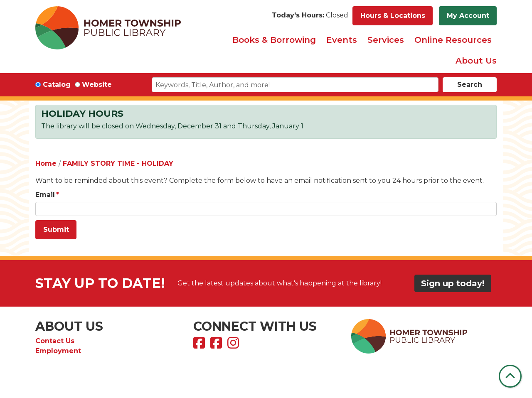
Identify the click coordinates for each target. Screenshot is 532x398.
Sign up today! (453, 283)
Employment (58, 351)
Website (97, 85)
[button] (310, 16)
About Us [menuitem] (476, 61)
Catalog (57, 85)
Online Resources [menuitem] (453, 40)
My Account (468, 16)
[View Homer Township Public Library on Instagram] (234, 345)
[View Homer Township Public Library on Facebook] (200, 345)
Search (470, 85)
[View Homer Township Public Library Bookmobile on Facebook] (217, 345)
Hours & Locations (393, 16)
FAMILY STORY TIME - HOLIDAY (118, 163)
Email (45, 195)
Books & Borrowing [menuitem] (274, 40)
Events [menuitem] (342, 40)
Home (46, 163)
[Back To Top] (510, 376)
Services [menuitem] (386, 40)
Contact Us (55, 341)
